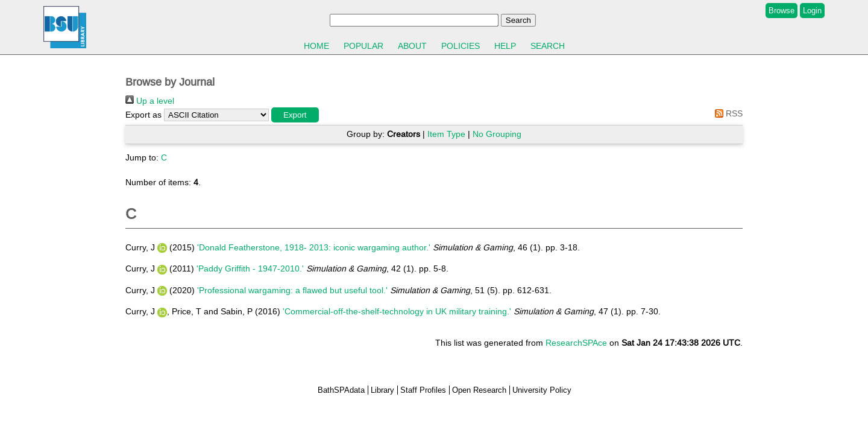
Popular (363, 46)
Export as (143, 115)
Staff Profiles (423, 390)
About (412, 46)
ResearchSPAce (576, 343)
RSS (727, 113)
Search (548, 46)
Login (812, 11)
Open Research (479, 390)
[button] (295, 115)
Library (382, 390)
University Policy (542, 390)
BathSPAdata (341, 390)
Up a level (150, 101)
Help (505, 46)
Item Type (446, 134)
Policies (461, 46)
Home (316, 46)
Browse (782, 11)
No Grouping (497, 134)
